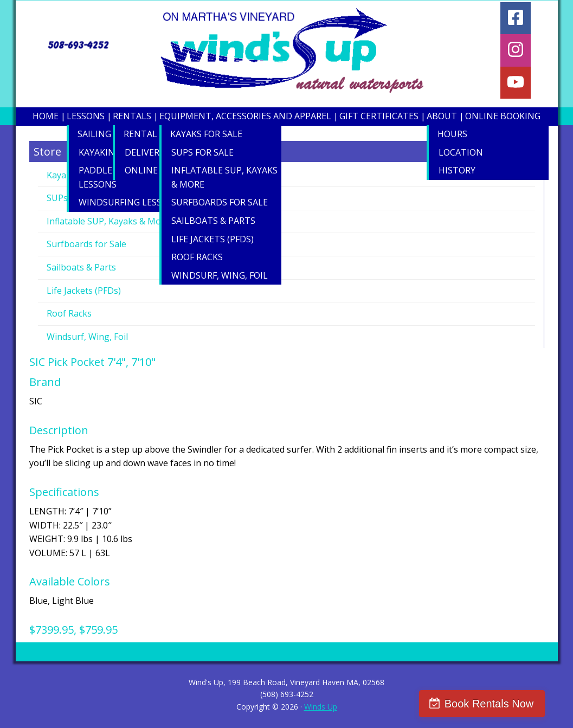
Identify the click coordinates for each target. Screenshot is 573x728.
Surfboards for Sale (86, 244)
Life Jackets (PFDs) (84, 291)
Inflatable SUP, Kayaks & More (108, 221)
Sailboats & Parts (81, 267)
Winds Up (321, 707)
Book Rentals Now (506, 704)
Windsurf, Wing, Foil (87, 337)
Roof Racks (69, 313)
